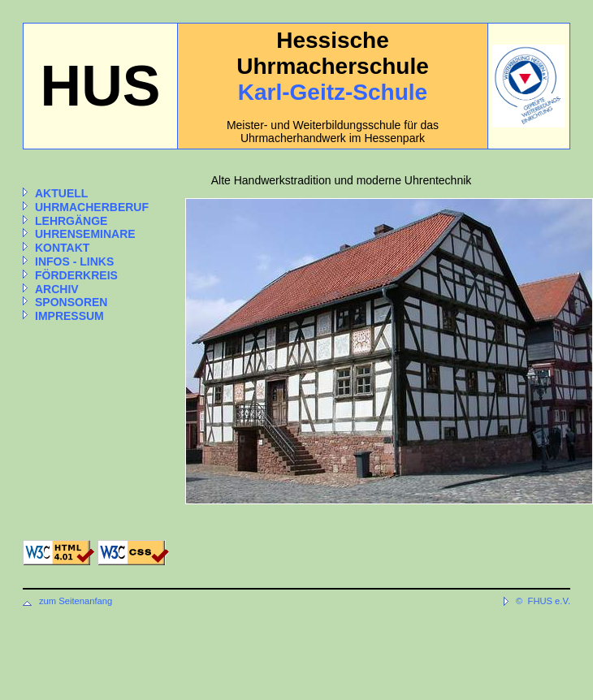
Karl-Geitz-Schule (333, 92)
